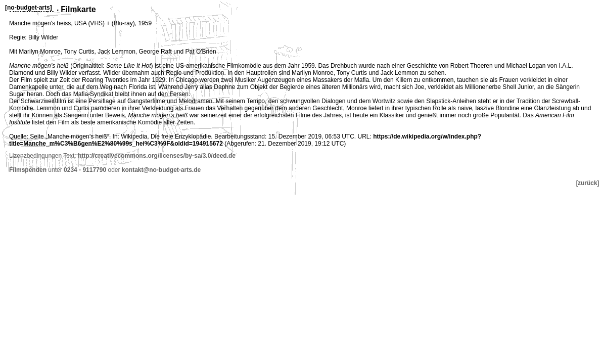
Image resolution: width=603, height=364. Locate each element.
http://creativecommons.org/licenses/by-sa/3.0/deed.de (157, 156)
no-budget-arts (29, 8)
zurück (588, 183)
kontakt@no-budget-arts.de (161, 170)
